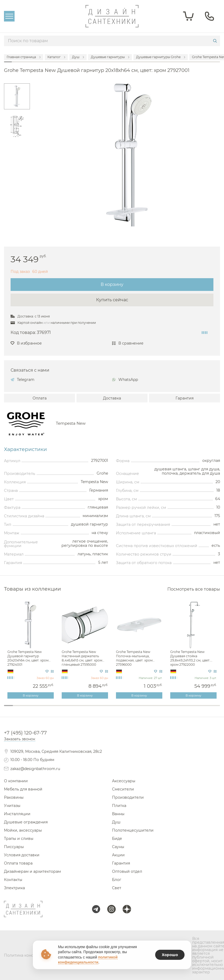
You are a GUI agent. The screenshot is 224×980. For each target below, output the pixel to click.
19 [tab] (171, 709)
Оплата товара (18, 863)
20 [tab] (180, 709)
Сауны (118, 847)
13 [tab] (117, 709)
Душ (116, 822)
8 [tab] (71, 709)
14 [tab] (126, 709)
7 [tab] (62, 709)
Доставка (112, 398)
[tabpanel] (31, 650)
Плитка (119, 806)
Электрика (14, 888)
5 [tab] (44, 709)
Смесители (123, 789)
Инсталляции (17, 814)
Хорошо (170, 955)
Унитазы (12, 806)
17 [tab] (153, 709)
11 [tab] (98, 709)
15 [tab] (135, 709)
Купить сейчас (112, 300)
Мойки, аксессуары (23, 830)
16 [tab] (144, 709)
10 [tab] (89, 709)
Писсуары (14, 847)
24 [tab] (216, 709)
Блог (117, 880)
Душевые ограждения (26, 822)
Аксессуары (124, 781)
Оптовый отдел (127, 871)
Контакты (13, 880)
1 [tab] (8, 706)
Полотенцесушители (133, 830)
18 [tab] (162, 709)
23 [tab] (207, 709)
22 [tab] (198, 709)
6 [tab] (53, 709)
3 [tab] (26, 709)
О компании (16, 781)
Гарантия (185, 398)
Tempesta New (71, 423)
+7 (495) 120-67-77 (25, 733)
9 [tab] (80, 709)
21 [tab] (189, 709)
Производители (128, 797)
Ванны (118, 814)
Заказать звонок (20, 739)
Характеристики (25, 449)
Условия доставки (22, 855)
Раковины (14, 797)
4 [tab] (35, 709)
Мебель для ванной (23, 789)
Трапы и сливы (19, 839)
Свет (117, 888)
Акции (118, 855)
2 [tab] (17, 709)
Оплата (40, 398)
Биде (117, 839)
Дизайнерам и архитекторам (32, 871)
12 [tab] (107, 709)
